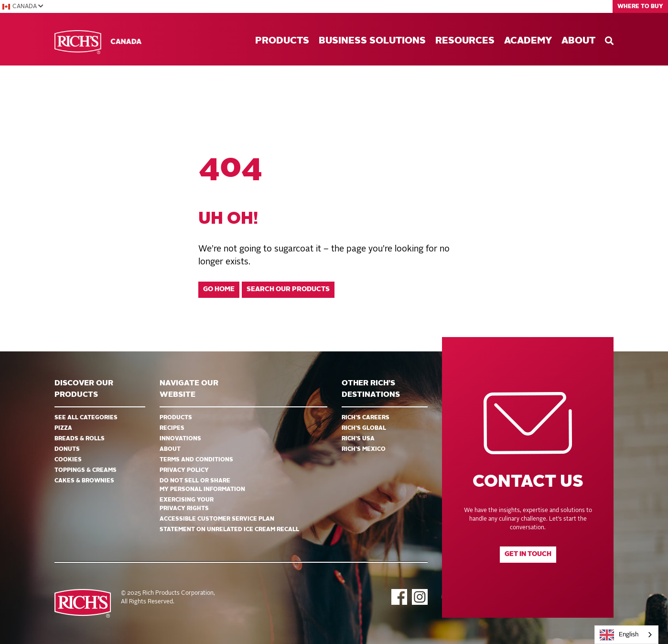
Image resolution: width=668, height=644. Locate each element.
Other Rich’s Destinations (371, 389)
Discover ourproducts (84, 389)
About (578, 41)
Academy (528, 41)
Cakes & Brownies (84, 481)
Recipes (172, 428)
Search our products (288, 289)
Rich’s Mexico (364, 449)
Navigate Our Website (189, 389)
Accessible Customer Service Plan (217, 519)
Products (282, 41)
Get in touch (528, 554)
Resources (465, 41)
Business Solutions (372, 41)
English (619, 635)
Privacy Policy (184, 470)
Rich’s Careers (366, 418)
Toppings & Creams (86, 470)
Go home (219, 289)
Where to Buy (640, 7)
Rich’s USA (358, 439)
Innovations (180, 439)
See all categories (86, 418)
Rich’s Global (364, 428)
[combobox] (626, 635)
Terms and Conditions (196, 460)
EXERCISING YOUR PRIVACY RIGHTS (187, 504)
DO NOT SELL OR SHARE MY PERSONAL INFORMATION (202, 485)
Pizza (63, 428)
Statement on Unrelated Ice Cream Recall (229, 530)
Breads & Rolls (80, 439)
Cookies (68, 460)
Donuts (67, 449)
